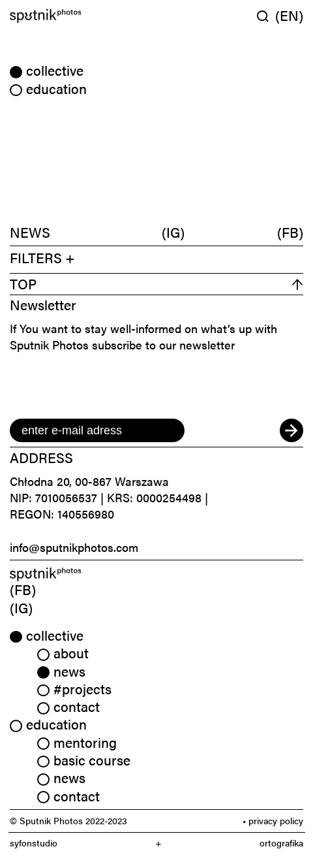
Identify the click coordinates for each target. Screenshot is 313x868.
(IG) (173, 232)
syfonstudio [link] (34, 843)
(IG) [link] (21, 607)
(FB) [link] (23, 589)
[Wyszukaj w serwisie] (266, 16)
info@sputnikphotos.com (74, 547)
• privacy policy (273, 820)
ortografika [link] (281, 843)
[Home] (81, 16)
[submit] (291, 430)
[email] (97, 430)
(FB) (290, 232)
